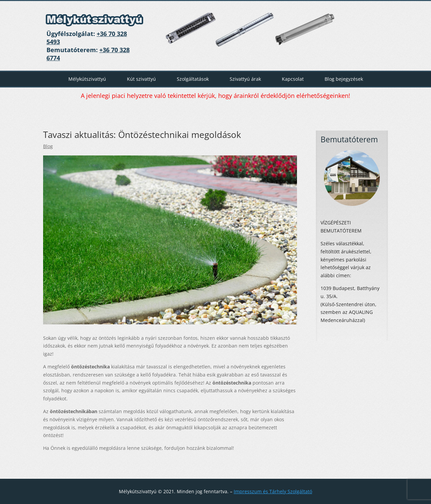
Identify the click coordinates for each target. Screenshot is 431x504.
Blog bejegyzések (344, 79)
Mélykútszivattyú (87, 79)
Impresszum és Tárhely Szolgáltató (273, 491)
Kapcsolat (293, 79)
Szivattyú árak (245, 79)
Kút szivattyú (141, 79)
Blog (48, 146)
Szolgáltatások (193, 79)
